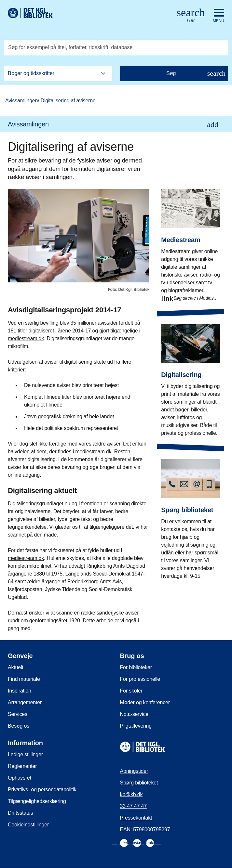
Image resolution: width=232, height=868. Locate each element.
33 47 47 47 (133, 806)
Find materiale (24, 679)
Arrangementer (25, 702)
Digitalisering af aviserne (68, 101)
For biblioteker (136, 667)
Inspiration (20, 691)
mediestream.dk (26, 338)
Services (18, 714)
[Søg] (174, 73)
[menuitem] (116, 124)
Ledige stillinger (25, 754)
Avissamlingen (21, 101)
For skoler (131, 691)
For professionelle (140, 679)
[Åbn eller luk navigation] (218, 16)
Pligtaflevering (136, 726)
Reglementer (22, 766)
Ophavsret (20, 778)
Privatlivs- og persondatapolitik (42, 790)
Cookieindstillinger (28, 825)
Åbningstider (134, 771)
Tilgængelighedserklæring (37, 801)
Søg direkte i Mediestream (197, 298)
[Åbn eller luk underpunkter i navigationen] (213, 124)
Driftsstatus (20, 813)
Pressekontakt (136, 818)
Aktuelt (16, 667)
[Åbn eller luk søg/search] (191, 16)
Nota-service (134, 714)
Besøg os (19, 726)
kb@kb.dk (131, 794)
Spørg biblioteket (139, 783)
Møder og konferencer (145, 702)
